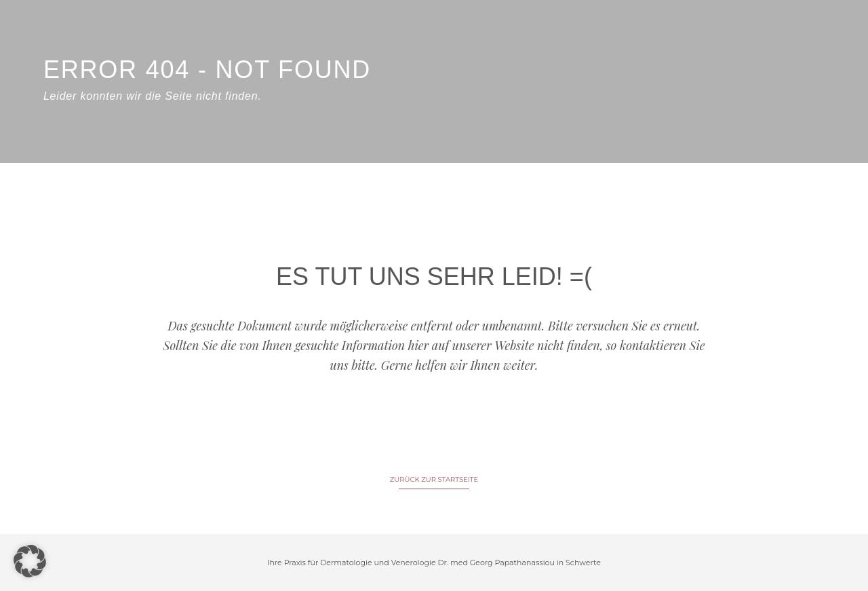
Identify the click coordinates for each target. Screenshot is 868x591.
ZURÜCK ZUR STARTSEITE (434, 479)
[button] (30, 561)
